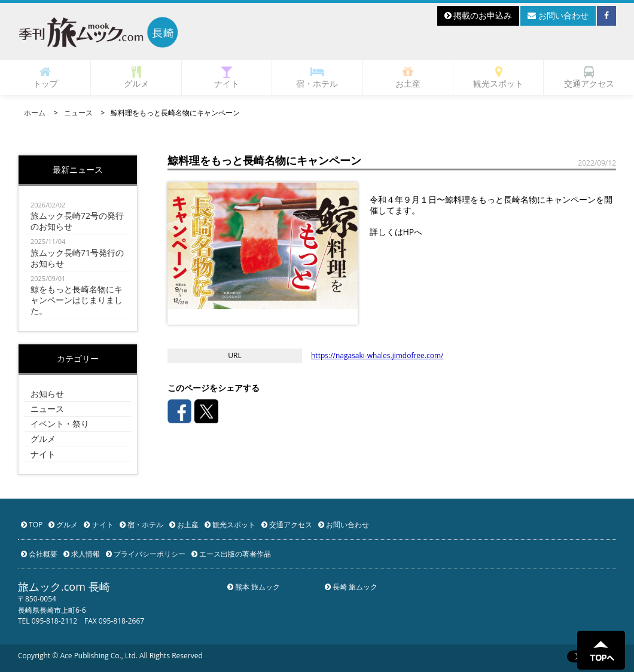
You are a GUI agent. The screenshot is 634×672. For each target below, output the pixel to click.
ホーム (35, 113)
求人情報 (82, 554)
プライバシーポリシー (146, 554)
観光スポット (498, 77)
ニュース (78, 113)
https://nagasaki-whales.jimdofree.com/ (377, 355)
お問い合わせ (558, 15)
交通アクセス (589, 77)
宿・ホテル (317, 77)
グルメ (136, 77)
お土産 (408, 77)
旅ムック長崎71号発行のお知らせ (78, 252)
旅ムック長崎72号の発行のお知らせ (78, 216)
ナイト (227, 77)
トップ (45, 77)
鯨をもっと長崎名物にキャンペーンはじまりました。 (78, 295)
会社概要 (39, 554)
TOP (32, 525)
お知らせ (47, 394)
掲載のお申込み (478, 15)
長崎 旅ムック (351, 587)
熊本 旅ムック (254, 587)
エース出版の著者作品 (231, 554)
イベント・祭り (60, 424)
